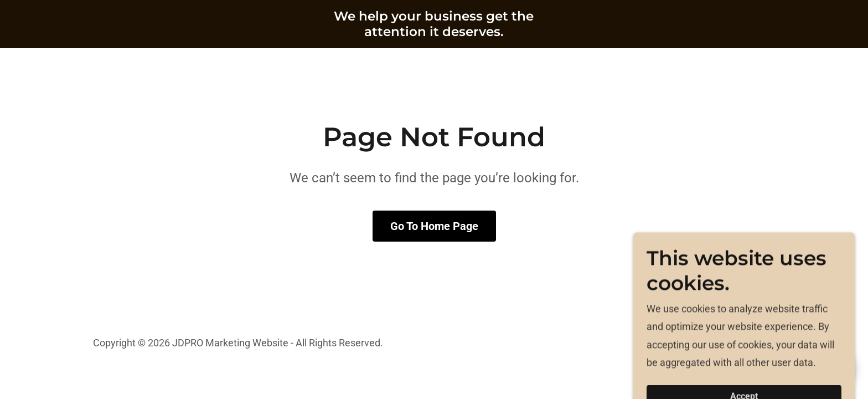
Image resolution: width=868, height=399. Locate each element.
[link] (434, 32)
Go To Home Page (434, 226)
